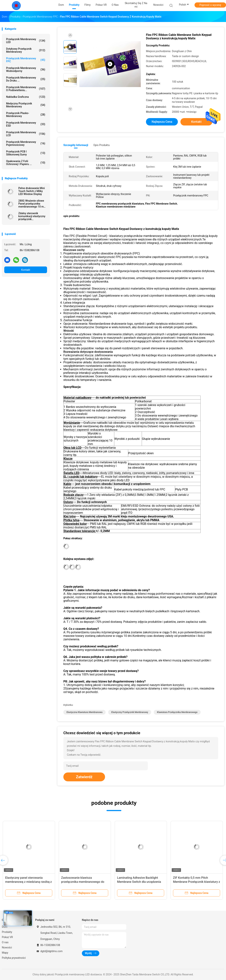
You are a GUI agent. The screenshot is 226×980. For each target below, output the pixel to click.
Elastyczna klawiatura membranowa (84, 712)
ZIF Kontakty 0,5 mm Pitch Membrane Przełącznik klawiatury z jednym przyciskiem (197, 882)
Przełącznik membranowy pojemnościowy (26, 143)
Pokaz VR (7, 937)
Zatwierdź (84, 777)
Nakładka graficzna (26, 97)
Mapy (5, 953)
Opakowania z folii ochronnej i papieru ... (26, 163)
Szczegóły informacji (76, 145)
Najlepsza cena (162, 122)
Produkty (7, 932)
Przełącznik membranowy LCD (26, 134)
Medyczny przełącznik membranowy (26, 105)
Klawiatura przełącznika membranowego (177, 712)
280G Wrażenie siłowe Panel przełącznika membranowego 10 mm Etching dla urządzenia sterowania (32, 204)
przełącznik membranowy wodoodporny (26, 69)
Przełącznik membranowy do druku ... (26, 79)
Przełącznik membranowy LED (26, 41)
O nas (5, 942)
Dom (5, 927)
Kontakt (26, 270)
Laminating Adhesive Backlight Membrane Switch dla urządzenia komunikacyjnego (139, 882)
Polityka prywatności (14, 958)
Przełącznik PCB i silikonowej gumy (26, 153)
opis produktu (102, 145)
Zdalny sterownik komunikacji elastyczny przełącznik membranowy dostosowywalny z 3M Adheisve (32, 216)
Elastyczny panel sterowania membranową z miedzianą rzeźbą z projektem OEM (29, 882)
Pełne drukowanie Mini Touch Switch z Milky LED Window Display (32, 191)
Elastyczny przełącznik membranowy (130, 712)
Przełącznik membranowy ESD (26, 124)
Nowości (7, 947)
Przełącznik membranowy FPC (26, 60)
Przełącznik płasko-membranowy (26, 115)
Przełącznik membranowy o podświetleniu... (26, 89)
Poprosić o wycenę (210, 5)
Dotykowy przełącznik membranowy (26, 50)
